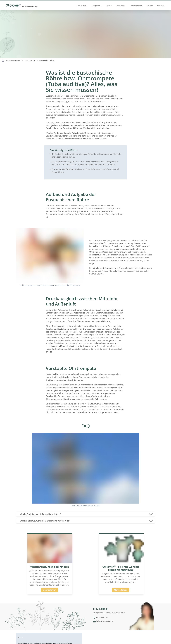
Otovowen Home (12, 61)
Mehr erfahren (49, 590)
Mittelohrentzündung (133, 260)
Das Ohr (28, 61)
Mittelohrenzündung (115, 255)
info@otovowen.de (105, 621)
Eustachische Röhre (46, 61)
